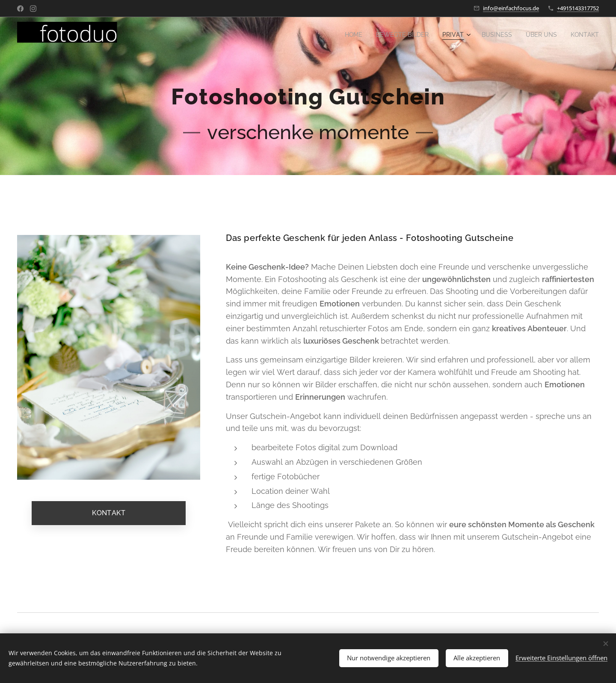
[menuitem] (342, 35)
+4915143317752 (578, 8)
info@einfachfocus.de (511, 8)
